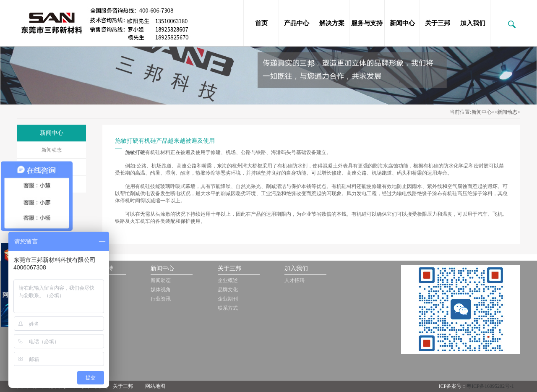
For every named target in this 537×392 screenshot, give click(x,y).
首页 (261, 23)
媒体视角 (161, 290)
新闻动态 (52, 150)
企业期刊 (228, 299)
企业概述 (228, 280)
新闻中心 (402, 23)
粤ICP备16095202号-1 (490, 386)
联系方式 (228, 308)
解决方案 (332, 23)
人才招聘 (295, 280)
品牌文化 (228, 290)
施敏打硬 (135, 152)
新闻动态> (509, 112)
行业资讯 (161, 299)
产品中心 (297, 23)
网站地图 (155, 386)
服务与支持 (367, 23)
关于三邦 (438, 23)
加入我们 (473, 23)
